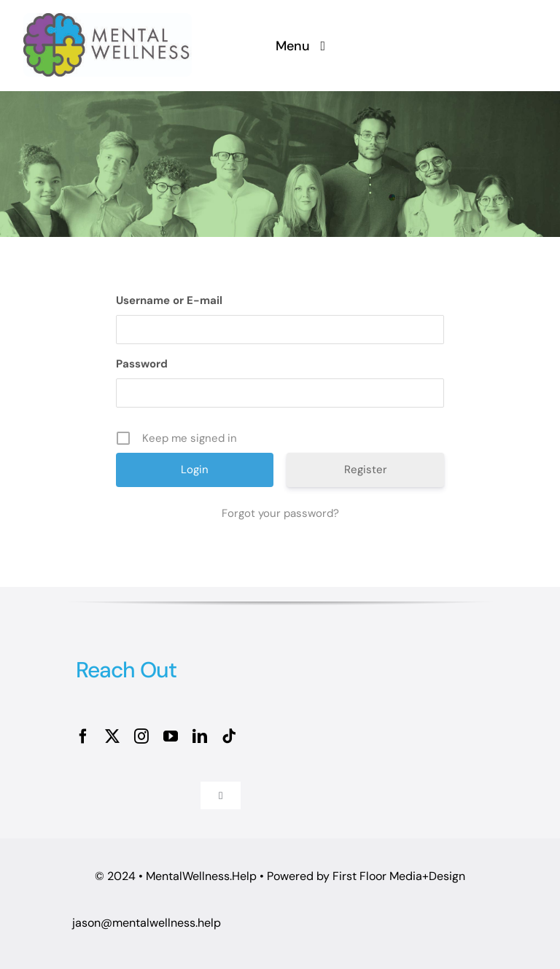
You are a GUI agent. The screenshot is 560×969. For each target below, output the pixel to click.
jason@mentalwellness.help (147, 923)
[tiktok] (229, 736)
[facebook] (83, 736)
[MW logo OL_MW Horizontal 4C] (108, 20)
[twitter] (112, 736)
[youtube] (171, 736)
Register (366, 470)
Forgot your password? (280, 513)
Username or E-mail (169, 300)
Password (142, 364)
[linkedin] (200, 736)
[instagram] (141, 736)
